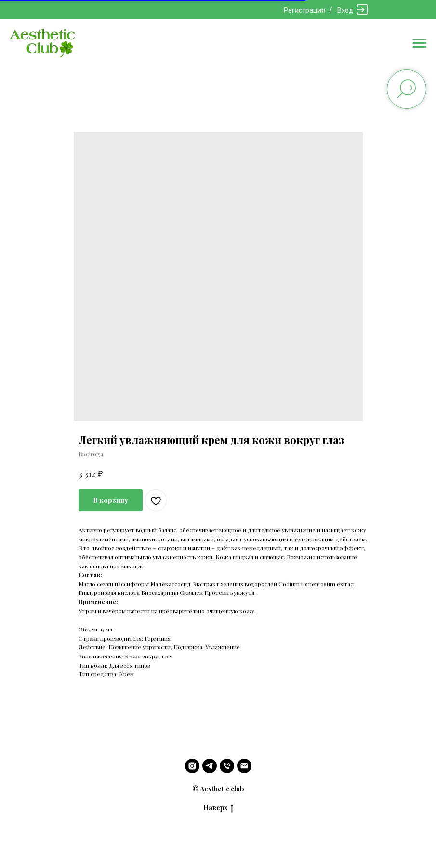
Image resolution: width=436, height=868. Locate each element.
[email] (244, 766)
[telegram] (210, 766)
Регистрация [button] (304, 10)
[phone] (227, 766)
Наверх (218, 808)
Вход (345, 10)
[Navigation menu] (420, 43)
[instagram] (192, 766)
